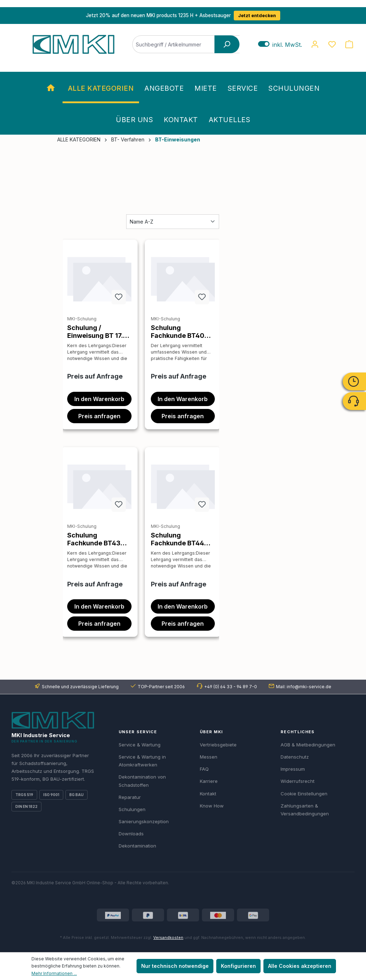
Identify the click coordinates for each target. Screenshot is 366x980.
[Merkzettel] (332, 44)
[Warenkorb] (349, 44)
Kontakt (208, 794)
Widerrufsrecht (298, 781)
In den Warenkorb (99, 399)
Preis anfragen (99, 416)
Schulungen (132, 809)
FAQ (204, 769)
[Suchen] (227, 44)
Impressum (293, 769)
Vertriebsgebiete (218, 745)
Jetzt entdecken (257, 16)
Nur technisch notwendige (175, 966)
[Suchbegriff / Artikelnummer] (186, 44)
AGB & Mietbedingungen (308, 745)
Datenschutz (295, 757)
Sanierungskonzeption (144, 821)
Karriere (209, 781)
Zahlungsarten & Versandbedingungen (305, 810)
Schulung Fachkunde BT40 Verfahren (178, 331)
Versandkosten (168, 937)
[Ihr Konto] (315, 44)
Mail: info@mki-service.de (304, 687)
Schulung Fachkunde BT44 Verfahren (177, 539)
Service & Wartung (140, 745)
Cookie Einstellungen (304, 794)
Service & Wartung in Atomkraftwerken (142, 761)
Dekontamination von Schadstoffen (142, 781)
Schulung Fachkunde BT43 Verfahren (94, 539)
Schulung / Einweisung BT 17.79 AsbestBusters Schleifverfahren (99, 331)
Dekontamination (137, 846)
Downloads (131, 834)
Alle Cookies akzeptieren (300, 966)
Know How (212, 806)
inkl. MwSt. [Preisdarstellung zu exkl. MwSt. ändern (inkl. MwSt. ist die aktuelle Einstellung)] (280, 44)
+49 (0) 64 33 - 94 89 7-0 (231, 687)
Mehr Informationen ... (54, 973)
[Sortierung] (173, 222)
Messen (209, 757)
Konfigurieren (238, 966)
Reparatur (130, 797)
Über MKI (211, 732)
